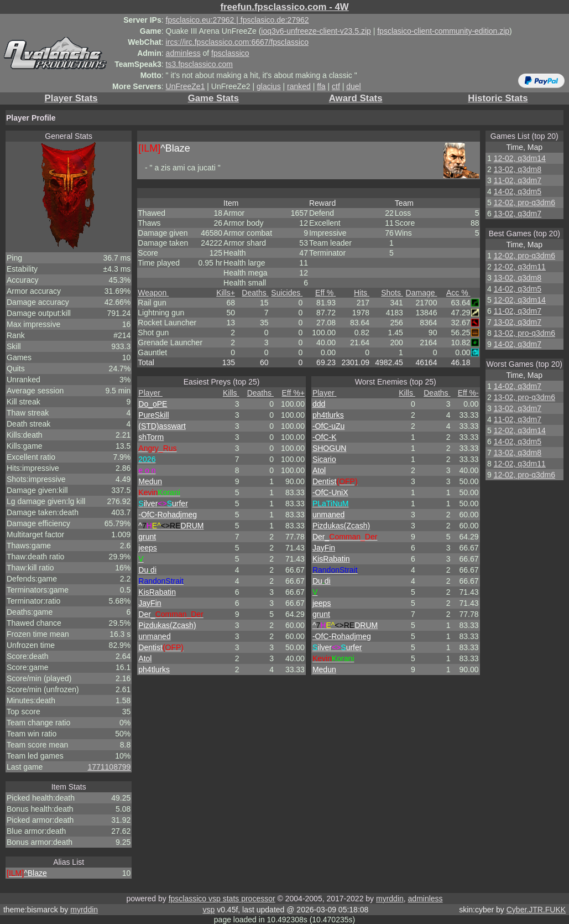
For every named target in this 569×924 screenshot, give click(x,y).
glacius (269, 86)
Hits (362, 293)
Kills (226, 293)
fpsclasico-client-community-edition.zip (443, 31)
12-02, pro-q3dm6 (524, 203)
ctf (336, 86)
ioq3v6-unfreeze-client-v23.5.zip (316, 31)
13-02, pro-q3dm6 (524, 333)
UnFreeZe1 (186, 86)
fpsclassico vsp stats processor (222, 899)
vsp (208, 910)
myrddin (390, 899)
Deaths (255, 293)
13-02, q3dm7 (518, 214)
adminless (183, 53)
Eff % (325, 293)
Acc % (458, 293)
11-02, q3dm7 (518, 180)
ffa (321, 86)
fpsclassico (230, 53)
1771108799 (109, 767)
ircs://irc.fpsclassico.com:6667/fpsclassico (237, 42)
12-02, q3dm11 (520, 267)
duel (353, 86)
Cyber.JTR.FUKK (536, 910)
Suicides (287, 293)
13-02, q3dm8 (518, 169)
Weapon (153, 293)
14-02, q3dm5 (518, 191)
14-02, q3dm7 (518, 344)
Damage (422, 293)
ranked (299, 86)
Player (150, 393)
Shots (392, 293)
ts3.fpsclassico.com (199, 64)
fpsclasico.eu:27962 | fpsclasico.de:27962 (237, 20)
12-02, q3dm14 (520, 158)
